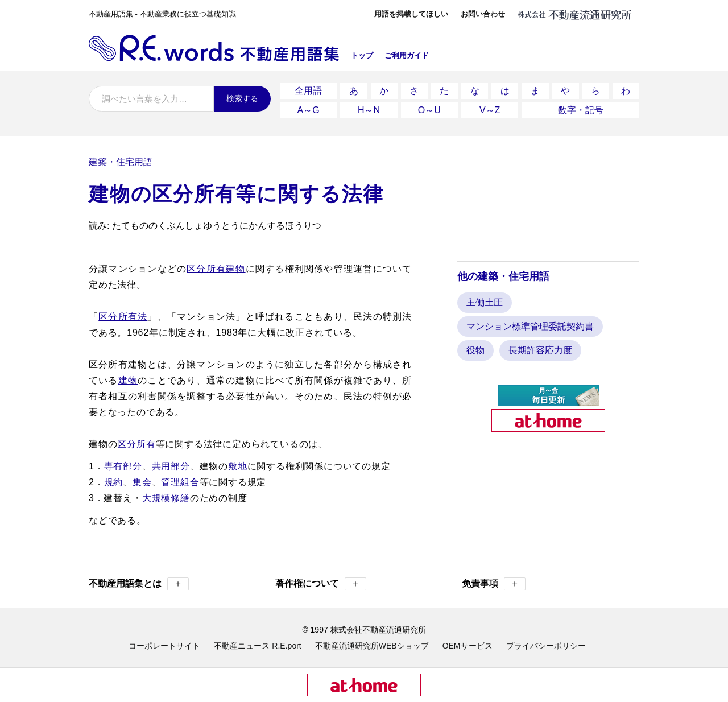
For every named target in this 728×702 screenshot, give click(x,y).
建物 (128, 377)
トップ (362, 55)
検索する (242, 98)
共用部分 (171, 463)
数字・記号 (581, 108)
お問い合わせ (483, 14)
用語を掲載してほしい (411, 14)
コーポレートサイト (164, 643)
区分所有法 (123, 314)
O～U (429, 108)
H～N (369, 108)
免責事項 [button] (494, 581)
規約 (114, 479)
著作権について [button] (321, 581)
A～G (309, 108)
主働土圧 (485, 300)
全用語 (308, 90)
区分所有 (136, 441)
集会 (142, 479)
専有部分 (123, 463)
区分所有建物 (216, 266)
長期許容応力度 (540, 347)
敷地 (238, 463)
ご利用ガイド (407, 55)
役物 (475, 347)
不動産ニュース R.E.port (257, 643)
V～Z (490, 108)
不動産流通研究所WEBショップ (372, 643)
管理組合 (180, 479)
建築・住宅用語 (121, 159)
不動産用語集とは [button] (139, 581)
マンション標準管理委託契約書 (530, 323)
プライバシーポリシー (546, 643)
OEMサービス (468, 643)
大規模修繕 (166, 495)
